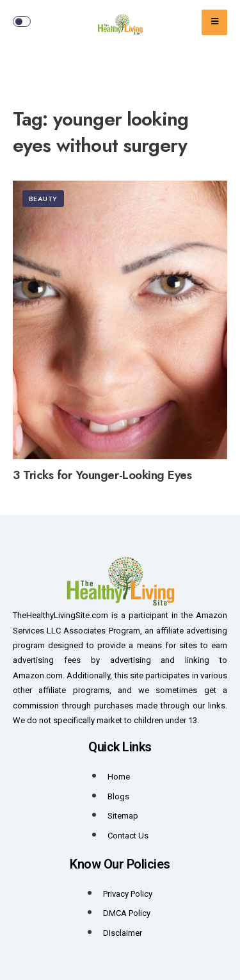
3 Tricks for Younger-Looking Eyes (102, 475)
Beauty (43, 199)
